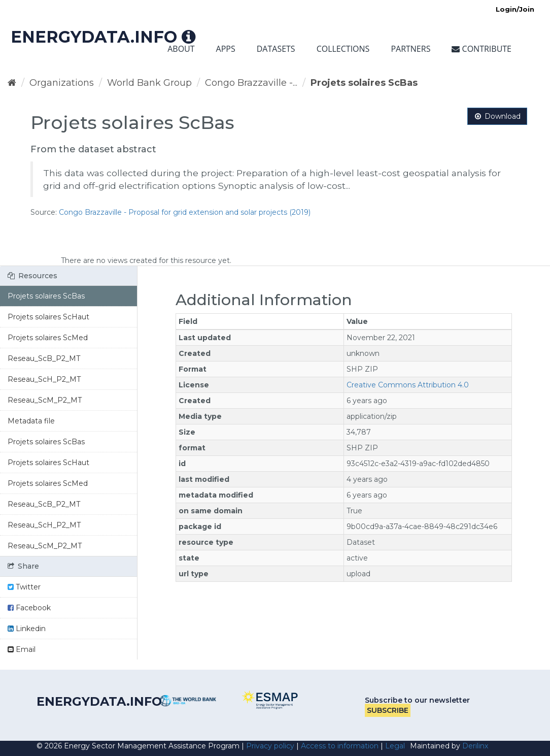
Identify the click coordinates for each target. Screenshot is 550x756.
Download (497, 116)
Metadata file (31, 421)
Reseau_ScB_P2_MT (44, 358)
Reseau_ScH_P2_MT (44, 379)
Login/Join (515, 9)
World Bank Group (149, 83)
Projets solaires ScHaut (48, 317)
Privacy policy (270, 746)
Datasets (276, 49)
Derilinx (475, 746)
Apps (226, 49)
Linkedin (27, 629)
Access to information (340, 746)
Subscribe (388, 710)
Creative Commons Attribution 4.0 (408, 385)
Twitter (24, 587)
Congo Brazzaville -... (251, 83)
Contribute (482, 49)
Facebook (29, 608)
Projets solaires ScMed (48, 338)
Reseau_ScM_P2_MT (45, 400)
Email (22, 649)
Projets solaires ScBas (364, 83)
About (181, 49)
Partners (410, 49)
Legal (395, 746)
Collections (343, 49)
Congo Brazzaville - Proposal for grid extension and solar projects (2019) (185, 212)
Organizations (62, 83)
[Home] (12, 83)
